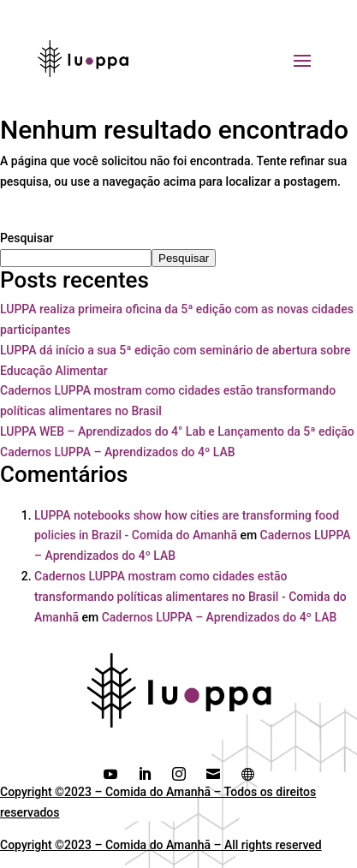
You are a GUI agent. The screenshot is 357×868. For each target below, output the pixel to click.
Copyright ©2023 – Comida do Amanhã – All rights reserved (161, 845)
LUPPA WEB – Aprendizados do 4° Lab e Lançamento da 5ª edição (177, 431)
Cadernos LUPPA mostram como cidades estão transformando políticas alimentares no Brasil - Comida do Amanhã (190, 597)
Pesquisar (27, 238)
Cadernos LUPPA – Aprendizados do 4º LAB (118, 452)
